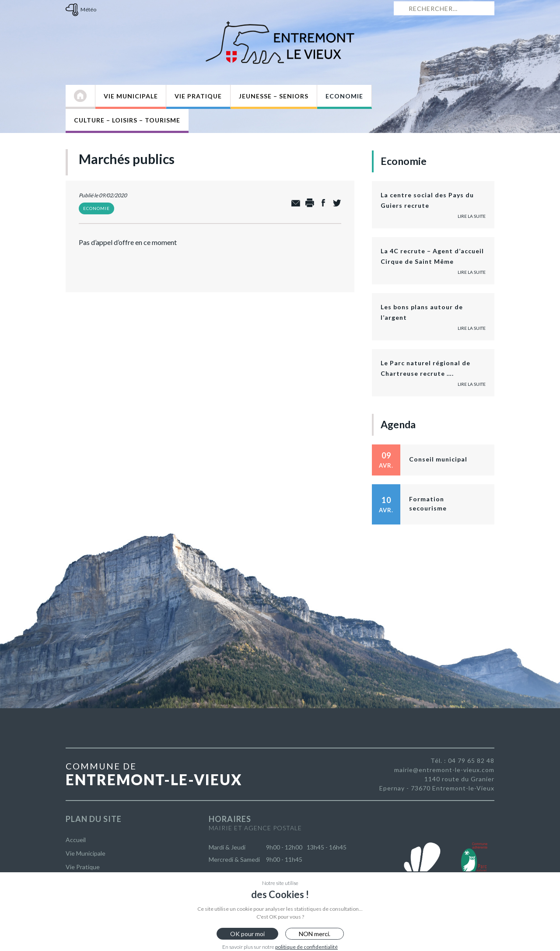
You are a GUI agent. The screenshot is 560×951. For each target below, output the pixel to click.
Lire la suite (472, 216)
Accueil (76, 840)
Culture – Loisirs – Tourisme (127, 120)
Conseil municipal (438, 459)
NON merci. (315, 934)
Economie (344, 96)
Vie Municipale (131, 96)
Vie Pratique (198, 96)
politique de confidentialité (306, 947)
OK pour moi (247, 934)
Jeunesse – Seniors (274, 96)
